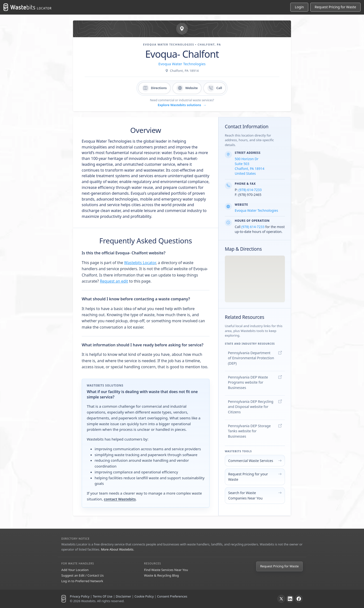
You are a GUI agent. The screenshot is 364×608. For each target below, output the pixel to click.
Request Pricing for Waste (279, 566)
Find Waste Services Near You (166, 570)
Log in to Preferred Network (82, 581)
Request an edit (114, 281)
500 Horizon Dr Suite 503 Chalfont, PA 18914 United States (250, 166)
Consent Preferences (172, 596)
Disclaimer (123, 596)
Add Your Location (75, 570)
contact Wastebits (120, 499)
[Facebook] (299, 599)
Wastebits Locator (140, 263)
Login (299, 7)
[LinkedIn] (290, 599)
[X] (281, 599)
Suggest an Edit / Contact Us (82, 575)
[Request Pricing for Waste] (335, 7)
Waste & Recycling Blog (161, 575)
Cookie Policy (144, 596)
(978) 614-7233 (250, 190)
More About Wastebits (117, 549)
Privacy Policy (80, 596)
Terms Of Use (103, 596)
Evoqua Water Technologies (182, 64)
